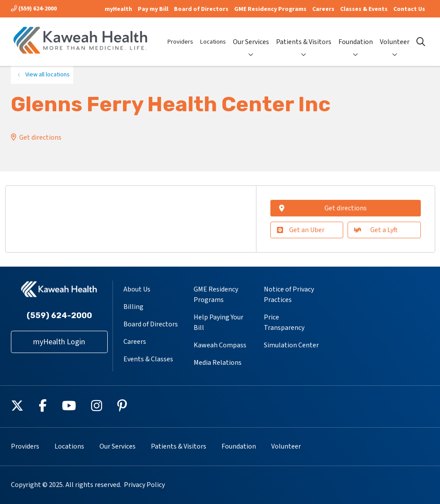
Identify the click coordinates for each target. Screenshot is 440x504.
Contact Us (409, 9)
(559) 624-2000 (34, 9)
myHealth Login (59, 342)
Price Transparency (284, 322)
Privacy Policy (144, 485)
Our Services (251, 34)
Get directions (40, 137)
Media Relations (218, 363)
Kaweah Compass (220, 345)
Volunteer (395, 34)
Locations (213, 34)
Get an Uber (301, 230)
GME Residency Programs (270, 9)
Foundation (356, 34)
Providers (180, 34)
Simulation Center (291, 345)
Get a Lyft (376, 230)
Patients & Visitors (304, 34)
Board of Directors (201, 9)
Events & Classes (148, 359)
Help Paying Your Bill (218, 322)
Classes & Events (364, 9)
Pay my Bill (153, 9)
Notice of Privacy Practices (289, 295)
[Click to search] (421, 42)
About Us (137, 289)
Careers (323, 9)
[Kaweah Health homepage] (81, 42)
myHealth (118, 9)
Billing (133, 307)
